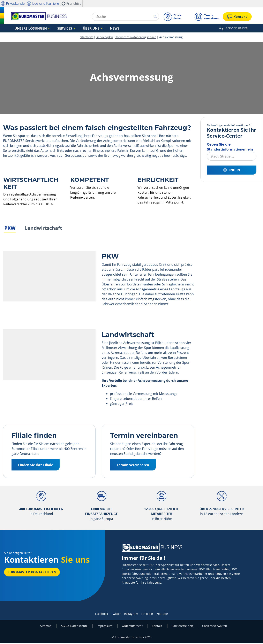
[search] (155, 17)
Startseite (87, 38)
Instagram (131, 614)
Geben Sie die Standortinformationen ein (230, 148)
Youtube (162, 614)
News (96, 28)
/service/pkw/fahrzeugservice (136, 38)
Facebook (102, 614)
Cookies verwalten (215, 626)
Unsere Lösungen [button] (27, 28)
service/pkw (104, 38)
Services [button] (55, 28)
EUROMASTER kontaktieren (32, 573)
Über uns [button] (77, 28)
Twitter (116, 614)
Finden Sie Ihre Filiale (36, 466)
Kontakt (157, 626)
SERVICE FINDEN (234, 28)
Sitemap (46, 626)
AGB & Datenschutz (75, 626)
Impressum (105, 626)
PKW (10, 228)
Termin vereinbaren (133, 466)
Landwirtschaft (43, 228)
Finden (232, 171)
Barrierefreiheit (183, 626)
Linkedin (147, 614)
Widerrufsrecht (133, 626)
